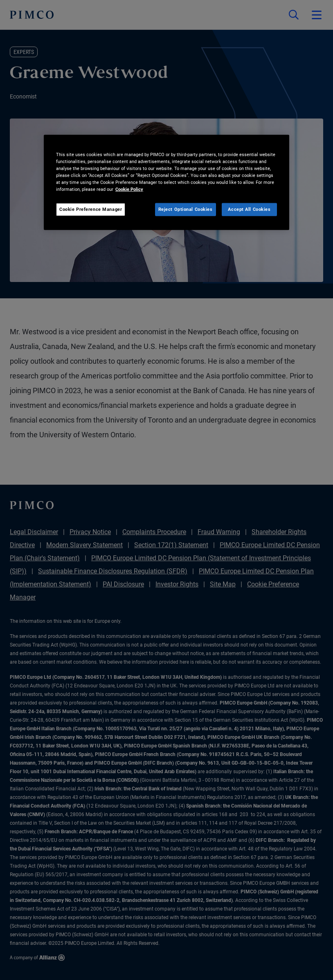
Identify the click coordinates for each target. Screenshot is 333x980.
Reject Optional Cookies (186, 209)
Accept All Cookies (249, 209)
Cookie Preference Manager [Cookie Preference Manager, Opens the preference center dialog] (91, 209)
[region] (166, 182)
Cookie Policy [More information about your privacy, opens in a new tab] (129, 189)
